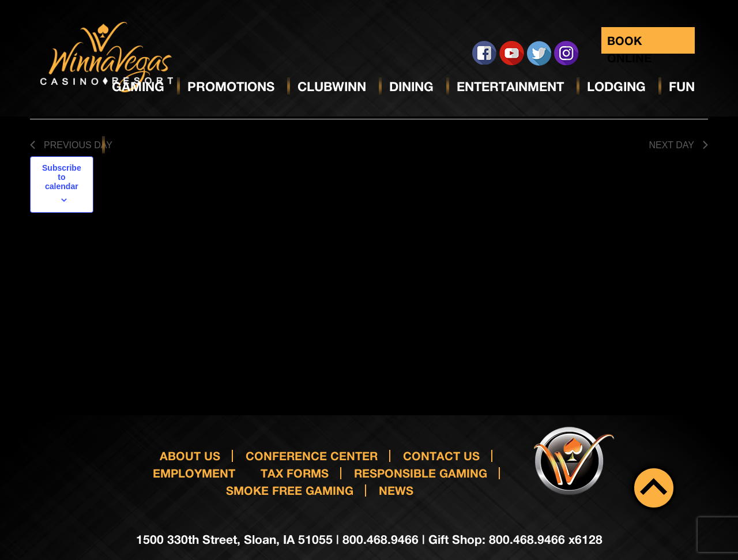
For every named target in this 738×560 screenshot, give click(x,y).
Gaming (138, 87)
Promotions (231, 87)
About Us (190, 456)
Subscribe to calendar (62, 177)
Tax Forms (295, 473)
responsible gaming (421, 473)
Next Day (678, 145)
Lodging (616, 87)
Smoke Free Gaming (290, 490)
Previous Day (71, 145)
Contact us (441, 456)
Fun (682, 87)
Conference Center (312, 456)
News (396, 490)
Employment (194, 473)
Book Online (629, 44)
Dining (411, 87)
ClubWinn (332, 87)
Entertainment (510, 87)
